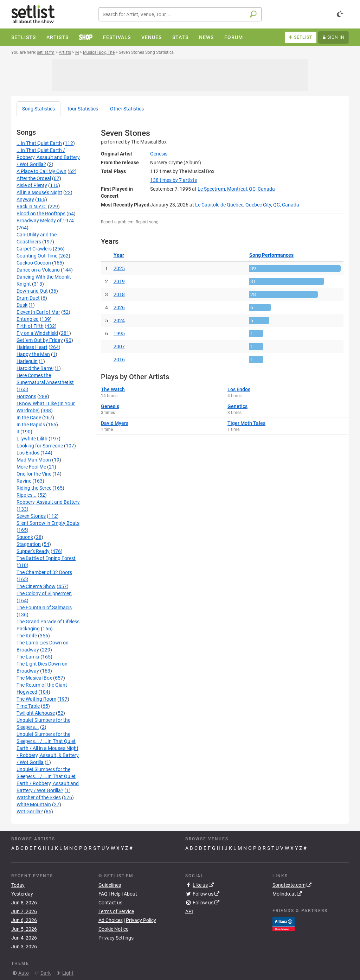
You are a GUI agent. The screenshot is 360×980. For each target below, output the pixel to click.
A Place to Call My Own (41, 171)
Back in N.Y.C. (32, 206)
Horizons (26, 396)
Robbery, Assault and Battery (48, 502)
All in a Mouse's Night (39, 192)
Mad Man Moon (34, 460)
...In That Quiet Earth (39, 143)
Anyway (25, 199)
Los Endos (28, 453)
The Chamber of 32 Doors (44, 572)
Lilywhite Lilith (32, 439)
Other (127, 109)
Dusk (22, 305)
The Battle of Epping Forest (46, 558)
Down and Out (32, 291)
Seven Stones (31, 516)
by (173, 180)
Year (119, 255)
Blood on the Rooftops (41, 214)
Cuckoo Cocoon (34, 263)
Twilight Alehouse (36, 713)
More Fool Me (31, 467)
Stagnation (29, 544)
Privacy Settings (116, 938)
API (189, 911)
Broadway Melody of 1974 (45, 221)
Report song (147, 222)
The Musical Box (34, 678)
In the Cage (29, 418)
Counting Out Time (37, 256)
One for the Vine (34, 474)
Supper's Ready (33, 551)
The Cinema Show (36, 586)
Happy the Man (33, 354)
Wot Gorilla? (30, 812)
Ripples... (27, 495)
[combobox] (180, 14)
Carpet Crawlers (34, 249)
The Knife (27, 636)
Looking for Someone (40, 446)
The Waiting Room (36, 699)
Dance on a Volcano (38, 270)
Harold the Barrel (35, 368)
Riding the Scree (34, 488)
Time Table (28, 706)
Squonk (25, 537)
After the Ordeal (34, 178)
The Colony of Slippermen (44, 593)
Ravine (24, 481)
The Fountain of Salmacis (44, 607)
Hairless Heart (32, 347)
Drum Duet (28, 298)
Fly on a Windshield (37, 333)
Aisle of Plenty (32, 185)
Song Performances (271, 255)
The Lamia (28, 657)
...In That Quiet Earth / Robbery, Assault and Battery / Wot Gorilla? (48, 157)
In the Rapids (31, 425)
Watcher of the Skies (39, 797)
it (18, 432)
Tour (82, 109)
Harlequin (27, 361)
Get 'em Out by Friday (40, 340)
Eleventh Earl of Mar (38, 312)
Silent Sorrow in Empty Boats (48, 523)
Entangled (28, 319)
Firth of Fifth (30, 326)
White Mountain (34, 804)
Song (38, 109)
